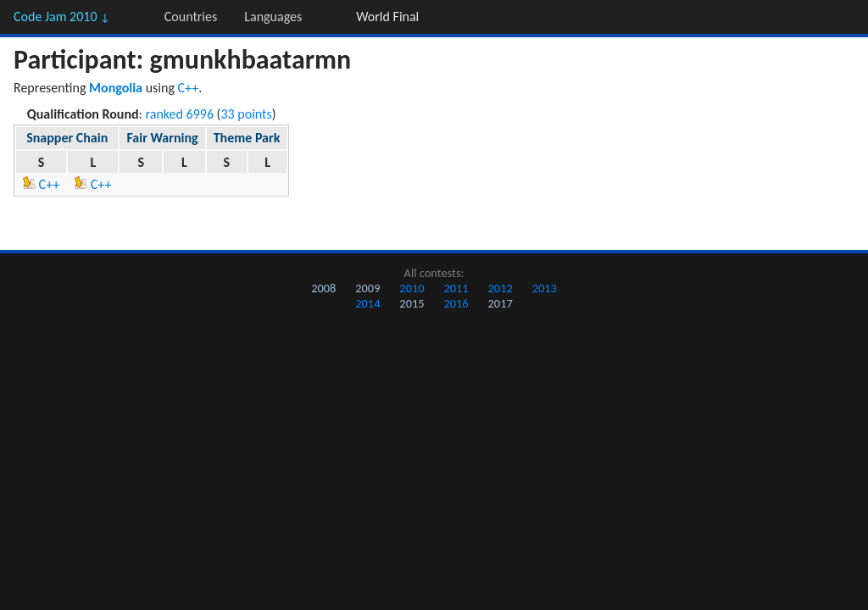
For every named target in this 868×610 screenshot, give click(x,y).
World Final (387, 17)
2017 (501, 303)
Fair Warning (162, 138)
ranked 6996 (180, 114)
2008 (323, 288)
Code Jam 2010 (62, 17)
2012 (501, 288)
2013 (545, 288)
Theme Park (247, 138)
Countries (191, 17)
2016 (456, 303)
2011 (456, 288)
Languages (273, 17)
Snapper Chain (67, 138)
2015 (412, 303)
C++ (189, 88)
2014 (367, 303)
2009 (367, 288)
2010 (412, 288)
